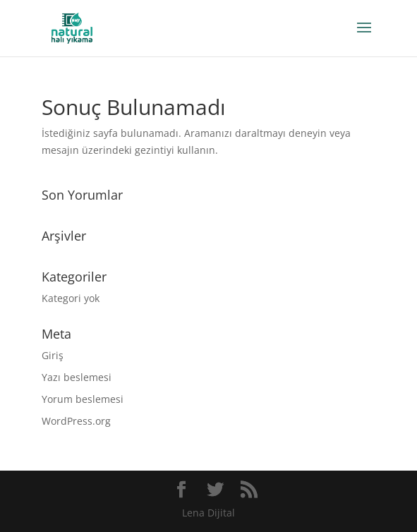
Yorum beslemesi (83, 399)
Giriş (53, 355)
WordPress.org (76, 421)
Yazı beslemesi (77, 377)
